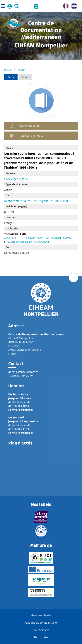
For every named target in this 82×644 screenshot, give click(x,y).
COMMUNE (70, 238)
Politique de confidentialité (41, 623)
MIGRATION (54, 238)
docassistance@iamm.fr (23, 372)
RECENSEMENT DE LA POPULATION (27, 242)
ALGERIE (9, 238)
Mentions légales (41, 615)
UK (73, 5)
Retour (21, 70)
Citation (25, 77)
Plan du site (41, 637)
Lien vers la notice (32, 136)
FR (64, 5)
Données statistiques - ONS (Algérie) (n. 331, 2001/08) (37, 201)
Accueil (8, 70)
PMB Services (41, 630)
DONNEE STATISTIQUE (30, 238)
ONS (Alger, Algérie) (16, 179)
